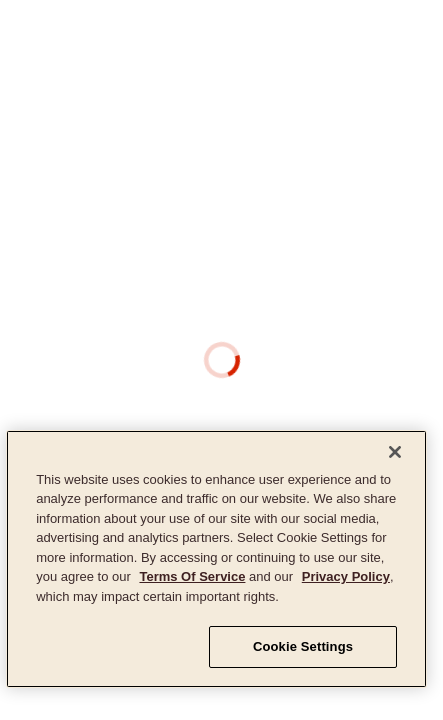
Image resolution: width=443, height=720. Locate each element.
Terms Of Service (192, 576)
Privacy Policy (346, 576)
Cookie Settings (303, 646)
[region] (216, 559)
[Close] (395, 452)
